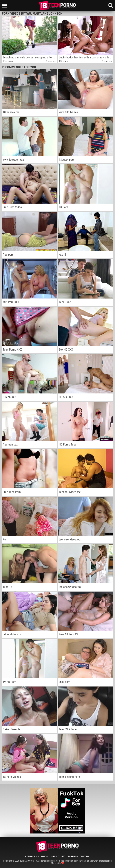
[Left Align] (5, 6)
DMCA (44, 856)
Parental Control (79, 856)
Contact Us (32, 856)
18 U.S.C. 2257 (58, 856)
